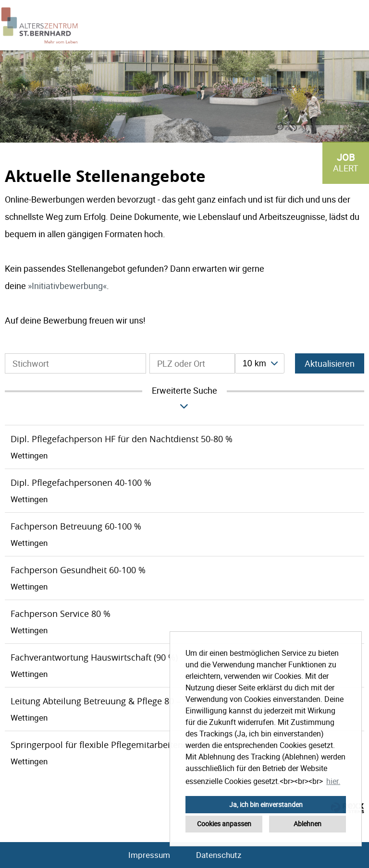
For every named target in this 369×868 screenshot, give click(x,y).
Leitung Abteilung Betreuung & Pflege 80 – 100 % (109, 701)
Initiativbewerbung (67, 286)
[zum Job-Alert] (346, 163)
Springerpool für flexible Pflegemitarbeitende (102, 745)
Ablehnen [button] (307, 824)
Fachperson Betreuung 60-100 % (76, 526)
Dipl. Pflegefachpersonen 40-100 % (81, 482)
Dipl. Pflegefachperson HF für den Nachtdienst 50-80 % (122, 439)
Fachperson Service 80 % (61, 614)
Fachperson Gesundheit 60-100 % (78, 570)
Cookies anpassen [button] (224, 824)
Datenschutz (219, 855)
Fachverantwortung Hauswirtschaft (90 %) (94, 657)
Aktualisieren (330, 363)
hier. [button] (333, 781)
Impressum (149, 855)
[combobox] (260, 363)
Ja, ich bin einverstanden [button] (266, 804)
